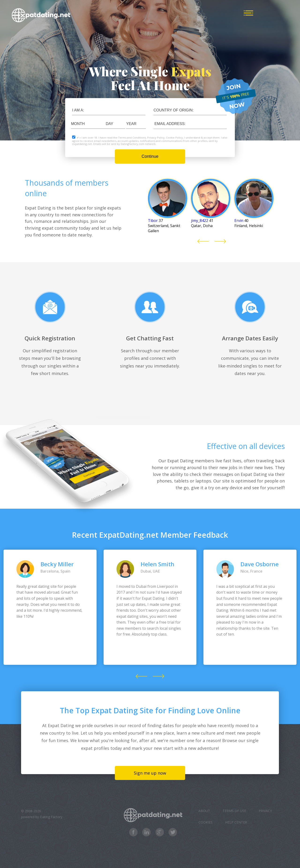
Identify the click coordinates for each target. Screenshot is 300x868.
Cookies (206, 822)
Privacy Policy (156, 138)
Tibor (153, 221)
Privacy (265, 811)
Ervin (239, 221)
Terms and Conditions (132, 138)
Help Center (236, 822)
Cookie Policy (174, 138)
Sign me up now (150, 773)
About (204, 811)
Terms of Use (234, 811)
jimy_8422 (200, 221)
